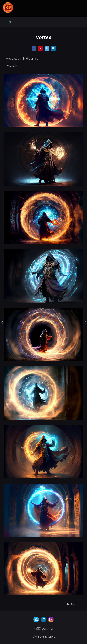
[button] (72, 604)
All (10, 22)
